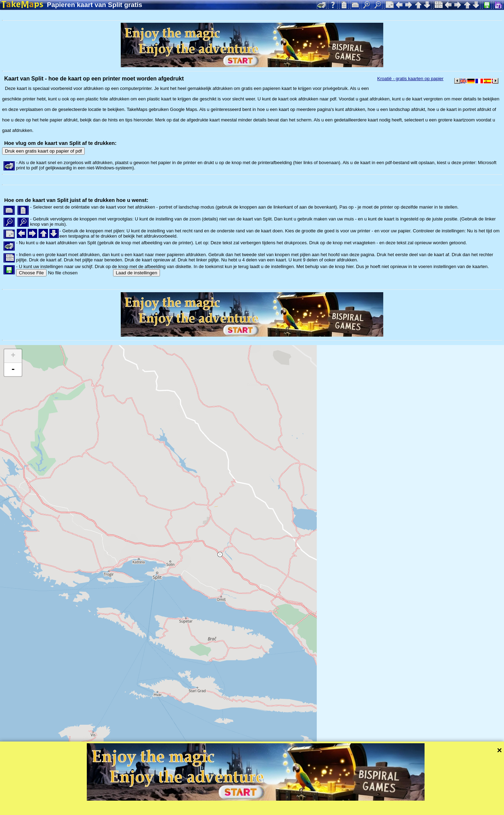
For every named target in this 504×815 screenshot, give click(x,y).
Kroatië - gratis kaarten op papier (410, 79)
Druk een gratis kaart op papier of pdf (43, 151)
